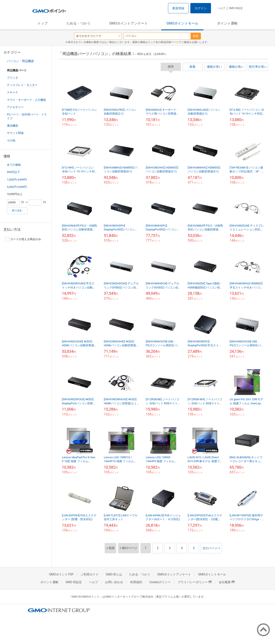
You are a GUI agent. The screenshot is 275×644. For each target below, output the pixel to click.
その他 (11, 140)
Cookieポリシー (160, 582)
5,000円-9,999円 (17, 187)
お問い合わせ (114, 582)
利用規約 (136, 582)
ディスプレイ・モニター (22, 85)
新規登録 (178, 8)
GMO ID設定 (236, 8)
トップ (43, 23)
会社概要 (227, 582)
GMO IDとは (114, 574)
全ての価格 (14, 165)
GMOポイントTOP (61, 574)
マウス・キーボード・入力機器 (26, 100)
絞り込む (17, 210)
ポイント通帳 (227, 23)
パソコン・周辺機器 (20, 61)
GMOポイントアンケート (128, 23)
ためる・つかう (78, 23)
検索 (196, 36)
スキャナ (12, 92)
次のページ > (211, 548)
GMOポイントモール (182, 23)
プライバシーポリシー (195, 582)
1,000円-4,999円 (17, 180)
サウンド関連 (15, 133)
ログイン (201, 8)
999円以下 (13, 172)
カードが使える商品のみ (23, 239)
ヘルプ (221, 8)
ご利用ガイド (90, 574)
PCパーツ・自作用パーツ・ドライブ (27, 116)
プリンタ (12, 78)
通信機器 (12, 126)
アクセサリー (15, 107)
